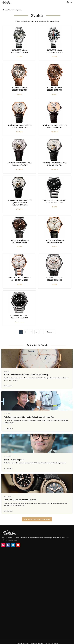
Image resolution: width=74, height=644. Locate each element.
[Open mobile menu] (72, 2)
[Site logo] (6, 2)
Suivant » (50, 332)
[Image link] (9, 537)
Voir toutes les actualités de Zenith (37, 519)
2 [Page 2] (26, 332)
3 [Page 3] (31, 332)
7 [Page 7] (42, 332)
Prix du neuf (13, 10)
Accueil (5, 10)
